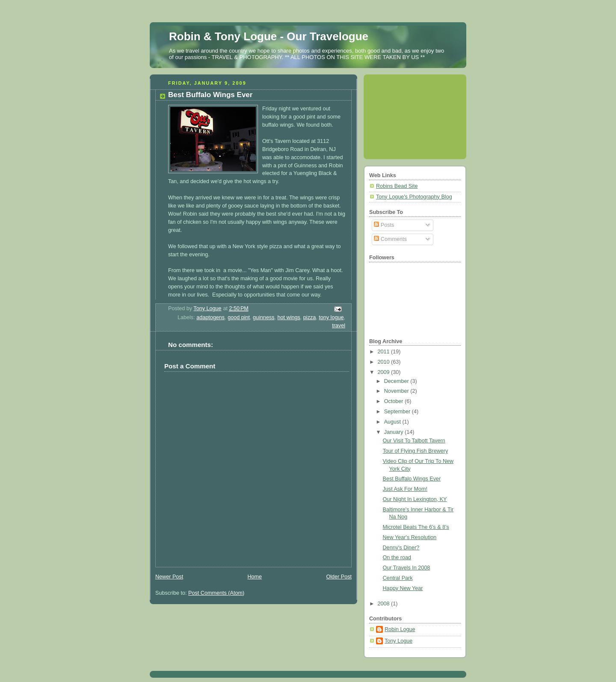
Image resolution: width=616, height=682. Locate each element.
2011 (385, 352)
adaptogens (210, 317)
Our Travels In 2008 (407, 568)
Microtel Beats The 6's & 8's (416, 527)
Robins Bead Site (397, 186)
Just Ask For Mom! (405, 489)
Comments (390, 239)
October (394, 401)
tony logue (331, 317)
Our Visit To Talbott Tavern (414, 441)
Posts (384, 225)
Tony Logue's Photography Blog (414, 197)
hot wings (289, 317)
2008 (385, 604)
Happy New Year (403, 588)
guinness (264, 317)
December (397, 381)
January (394, 432)
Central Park (398, 578)
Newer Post (169, 577)
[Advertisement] (408, 113)
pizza (309, 317)
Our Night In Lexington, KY (415, 499)
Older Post (339, 577)
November (397, 391)
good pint (239, 317)
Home (255, 577)
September (398, 412)
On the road (397, 557)
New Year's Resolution (410, 537)
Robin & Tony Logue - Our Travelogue (269, 36)
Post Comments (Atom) (216, 593)
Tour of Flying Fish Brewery (416, 451)
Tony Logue (398, 641)
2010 (385, 362)
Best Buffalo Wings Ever (412, 479)
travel (339, 326)
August (393, 422)
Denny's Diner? (401, 548)
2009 (385, 372)
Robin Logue (400, 629)
